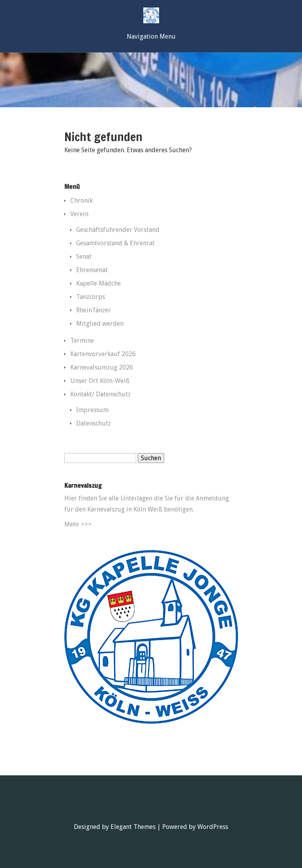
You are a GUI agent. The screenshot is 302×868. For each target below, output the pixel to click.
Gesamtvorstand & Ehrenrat (115, 243)
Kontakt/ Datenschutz (100, 394)
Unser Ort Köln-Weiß (100, 381)
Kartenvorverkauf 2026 (103, 354)
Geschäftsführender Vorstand (118, 230)
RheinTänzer (94, 310)
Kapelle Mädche (98, 283)
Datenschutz (94, 423)
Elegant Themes (133, 827)
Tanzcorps (91, 297)
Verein (79, 214)
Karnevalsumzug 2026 (102, 367)
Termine (82, 341)
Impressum (92, 410)
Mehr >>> (78, 524)
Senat (84, 257)
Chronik (82, 201)
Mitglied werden (100, 324)
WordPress (213, 827)
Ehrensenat (92, 270)
